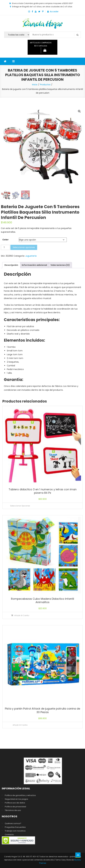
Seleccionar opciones (24, 247)
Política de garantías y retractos (20, 795)
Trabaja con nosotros (15, 830)
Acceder (54, 12)
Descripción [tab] (11, 265)
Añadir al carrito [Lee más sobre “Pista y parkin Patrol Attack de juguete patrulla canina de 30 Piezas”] (20, 725)
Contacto (9, 834)
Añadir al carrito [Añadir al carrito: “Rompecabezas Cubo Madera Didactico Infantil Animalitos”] (22, 615)
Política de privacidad (15, 806)
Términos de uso (13, 810)
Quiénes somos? (13, 823)
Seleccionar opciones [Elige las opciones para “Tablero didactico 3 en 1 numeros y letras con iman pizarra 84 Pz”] (20, 505)
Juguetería (31, 256)
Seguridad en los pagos (16, 799)
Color (5, 239)
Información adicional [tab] (34, 265)
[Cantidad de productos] (5, 247)
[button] (79, 111)
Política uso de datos (15, 802)
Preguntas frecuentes (15, 827)
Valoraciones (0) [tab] (60, 265)
